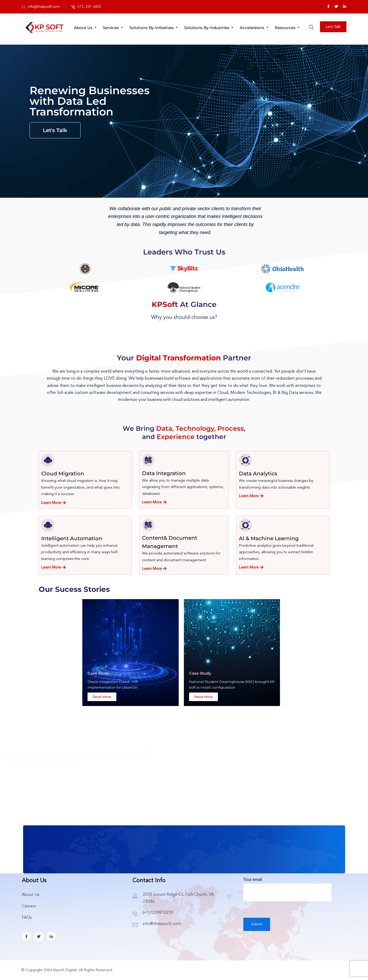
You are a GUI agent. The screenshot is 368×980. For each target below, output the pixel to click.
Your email (287, 886)
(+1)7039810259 (158, 913)
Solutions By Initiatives (152, 28)
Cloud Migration (63, 474)
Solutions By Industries (207, 28)
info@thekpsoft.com (44, 6)
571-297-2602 (89, 6)
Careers (29, 906)
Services (111, 28)
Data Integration (164, 473)
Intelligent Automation (72, 538)
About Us (83, 28)
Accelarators (252, 28)
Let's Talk (333, 27)
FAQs (27, 918)
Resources (285, 28)
